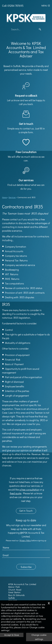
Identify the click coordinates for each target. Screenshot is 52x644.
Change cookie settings (39, 637)
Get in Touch (26, 511)
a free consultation (29, 490)
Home (4, 197)
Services (12, 197)
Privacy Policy (25, 540)
